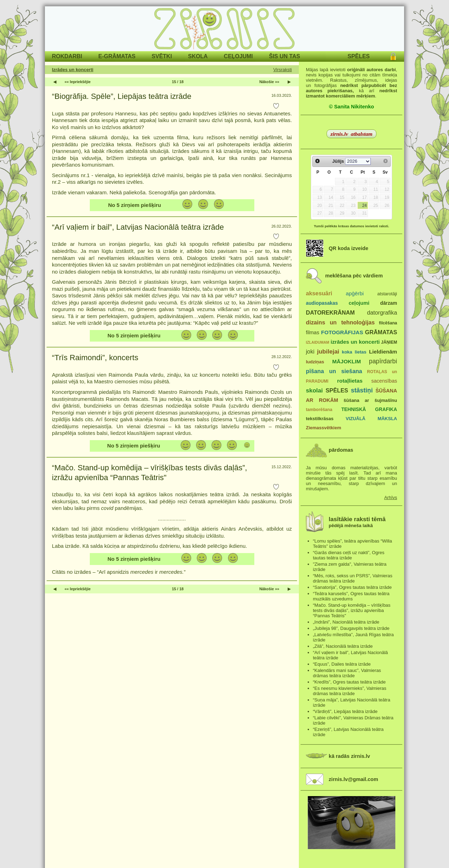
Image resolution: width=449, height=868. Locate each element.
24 (364, 206)
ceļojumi (359, 303)
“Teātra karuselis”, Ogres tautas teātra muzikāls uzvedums (351, 596)
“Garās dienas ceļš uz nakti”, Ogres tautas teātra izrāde (349, 555)
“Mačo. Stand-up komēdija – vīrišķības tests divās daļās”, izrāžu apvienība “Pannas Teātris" (149, 473)
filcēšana (388, 323)
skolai (314, 391)
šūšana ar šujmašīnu (370, 400)
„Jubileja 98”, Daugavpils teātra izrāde (351, 628)
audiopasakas (322, 303)
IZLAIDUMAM (318, 342)
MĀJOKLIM (347, 361)
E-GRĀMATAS (117, 56)
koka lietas (354, 352)
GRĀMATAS (381, 332)
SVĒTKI (162, 56)
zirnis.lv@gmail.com (353, 779)
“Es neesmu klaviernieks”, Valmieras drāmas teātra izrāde (350, 691)
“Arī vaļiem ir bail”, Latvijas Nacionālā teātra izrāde (138, 227)
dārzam (389, 303)
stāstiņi (362, 390)
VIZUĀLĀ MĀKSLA (371, 419)
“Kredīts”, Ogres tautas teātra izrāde (349, 682)
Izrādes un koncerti (73, 70)
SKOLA (198, 56)
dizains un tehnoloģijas (340, 322)
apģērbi (355, 293)
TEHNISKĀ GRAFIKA (369, 409)
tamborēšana (319, 410)
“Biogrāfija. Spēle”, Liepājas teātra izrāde (122, 96)
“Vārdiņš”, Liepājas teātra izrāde (345, 711)
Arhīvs (391, 497)
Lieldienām (383, 352)
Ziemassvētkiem (323, 428)
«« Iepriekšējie (78, 82)
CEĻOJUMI (238, 56)
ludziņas (315, 362)
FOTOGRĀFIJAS (342, 332)
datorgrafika (382, 312)
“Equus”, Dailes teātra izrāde (342, 664)
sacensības (384, 381)
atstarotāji (387, 294)
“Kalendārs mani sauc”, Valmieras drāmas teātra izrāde (347, 673)
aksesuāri (319, 293)
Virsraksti (283, 70)
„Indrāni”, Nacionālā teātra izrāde (346, 622)
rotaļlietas (350, 381)
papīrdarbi (383, 361)
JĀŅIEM (389, 342)
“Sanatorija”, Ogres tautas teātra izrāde (352, 587)
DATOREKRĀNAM (330, 312)
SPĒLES (359, 56)
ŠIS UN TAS (285, 56)
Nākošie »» (269, 82)
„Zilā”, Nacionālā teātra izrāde (343, 646)
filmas (313, 332)
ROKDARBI (67, 56)
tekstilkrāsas (320, 419)
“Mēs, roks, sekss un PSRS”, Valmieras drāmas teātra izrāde (353, 578)
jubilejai (328, 352)
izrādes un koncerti (355, 342)
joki (310, 351)
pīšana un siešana (334, 371)
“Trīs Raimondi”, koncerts (95, 358)
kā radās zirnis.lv (349, 756)
